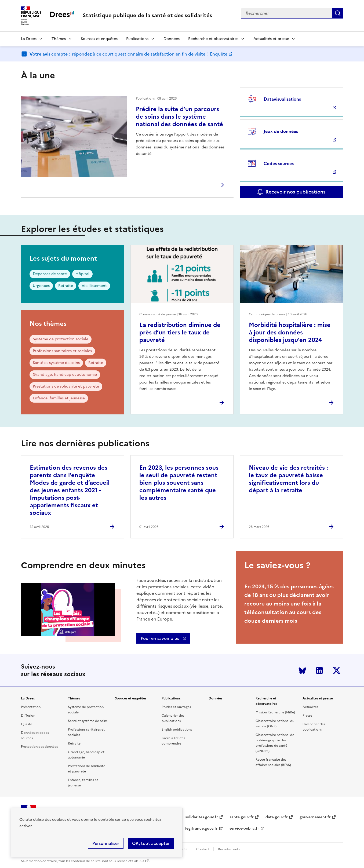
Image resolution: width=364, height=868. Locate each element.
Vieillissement (94, 286)
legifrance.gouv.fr (201, 828)
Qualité (27, 724)
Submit (338, 13)
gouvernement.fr (315, 817)
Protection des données (39, 747)
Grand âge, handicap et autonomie (65, 375)
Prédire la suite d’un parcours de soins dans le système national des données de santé (179, 117)
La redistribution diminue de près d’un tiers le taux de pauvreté (180, 332)
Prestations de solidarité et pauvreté (66, 386)
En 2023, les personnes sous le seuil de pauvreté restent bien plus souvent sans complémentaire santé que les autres (179, 483)
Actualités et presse (271, 39)
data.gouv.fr (277, 817)
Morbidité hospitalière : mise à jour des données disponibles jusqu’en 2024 (290, 332)
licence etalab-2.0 (130, 861)
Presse (307, 716)
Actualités (310, 707)
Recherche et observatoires (213, 39)
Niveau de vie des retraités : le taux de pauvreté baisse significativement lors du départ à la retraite (288, 479)
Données (172, 39)
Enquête (219, 54)
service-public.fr (244, 828)
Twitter (337, 670)
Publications (137, 39)
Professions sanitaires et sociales (62, 351)
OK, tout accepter (151, 843)
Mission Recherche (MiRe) (275, 712)
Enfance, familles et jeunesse (59, 398)
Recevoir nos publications (295, 192)
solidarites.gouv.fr (202, 817)
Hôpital (82, 274)
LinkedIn (319, 670)
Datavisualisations (282, 99)
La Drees (29, 39)
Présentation (31, 707)
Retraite (66, 286)
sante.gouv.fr (242, 817)
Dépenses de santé (50, 274)
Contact (203, 849)
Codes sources (279, 163)
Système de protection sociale (61, 339)
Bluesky (302, 670)
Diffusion (28, 716)
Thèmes (59, 39)
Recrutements (229, 849)
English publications (177, 730)
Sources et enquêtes (99, 39)
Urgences (41, 286)
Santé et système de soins (56, 363)
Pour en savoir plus (160, 638)
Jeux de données (281, 131)
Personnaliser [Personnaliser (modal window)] (106, 843)
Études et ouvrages (176, 707)
